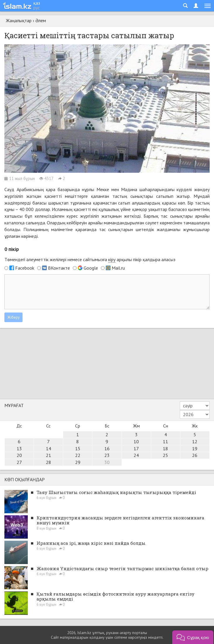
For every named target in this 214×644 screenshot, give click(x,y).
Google (91, 268)
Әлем (41, 20)
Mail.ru (118, 268)
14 (49, 448)
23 (107, 455)
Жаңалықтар (19, 20)
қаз (37, 3)
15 (78, 448)
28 (49, 462)
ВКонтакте (59, 268)
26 (195, 455)
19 (195, 448)
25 (165, 455)
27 (19, 462)
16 (107, 448)
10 (136, 441)
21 (49, 455)
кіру (112, 259)
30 (107, 462)
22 (78, 455)
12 (195, 441)
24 (136, 455)
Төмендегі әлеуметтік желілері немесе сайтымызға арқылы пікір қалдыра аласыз (90, 260)
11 (165, 441)
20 (19, 455)
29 (78, 462)
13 (19, 448)
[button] (193, 637)
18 (165, 448)
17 (136, 448)
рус (37, 8)
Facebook (25, 268)
